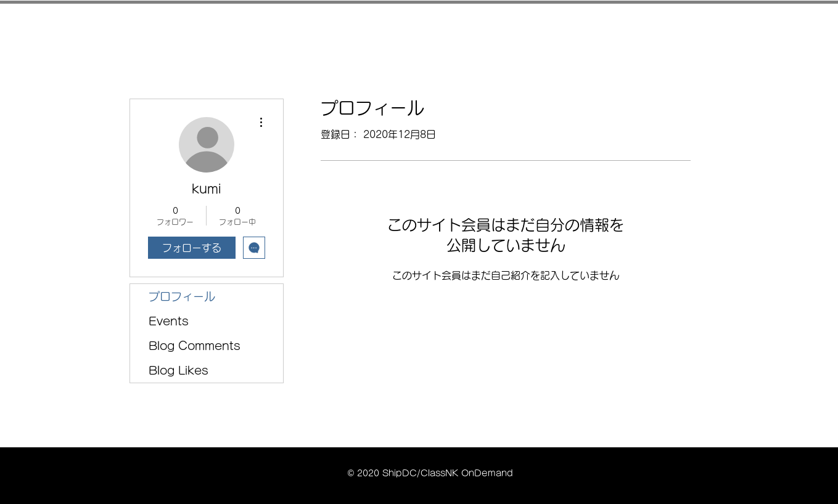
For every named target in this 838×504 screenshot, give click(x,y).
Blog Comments (195, 346)
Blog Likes (179, 370)
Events (169, 321)
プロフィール (182, 296)
